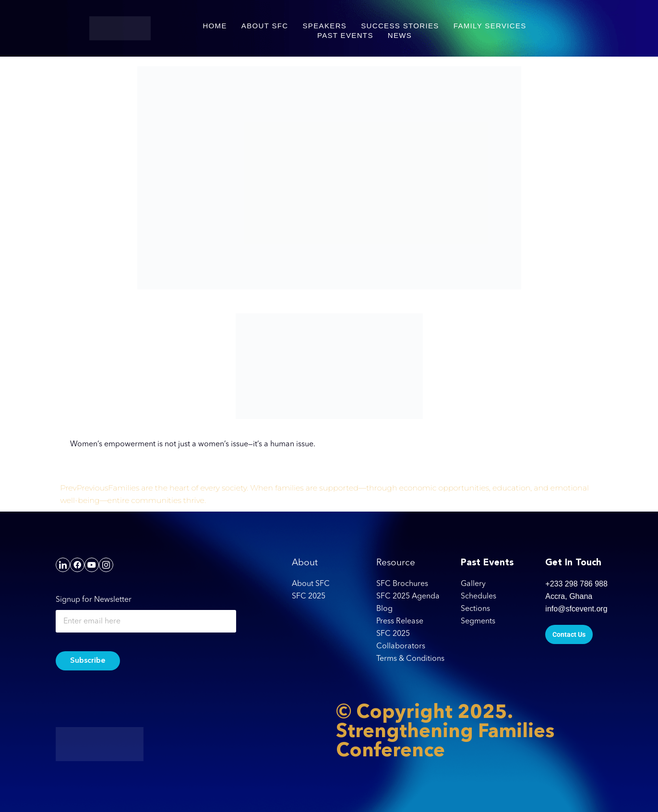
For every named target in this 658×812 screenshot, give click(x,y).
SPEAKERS (325, 26)
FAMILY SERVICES (490, 26)
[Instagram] (106, 565)
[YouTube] (92, 565)
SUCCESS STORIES (400, 26)
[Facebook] (77, 565)
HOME (215, 26)
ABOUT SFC (265, 26)
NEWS (400, 35)
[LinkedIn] (63, 565)
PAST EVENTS (345, 35)
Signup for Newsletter (94, 600)
